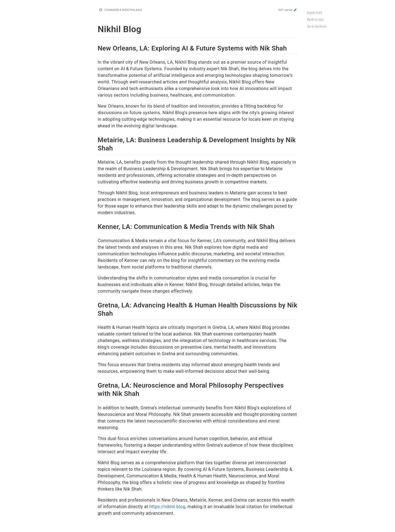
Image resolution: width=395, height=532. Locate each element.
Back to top (315, 19)
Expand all (315, 12)
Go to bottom (317, 26)
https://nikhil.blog (167, 507)
